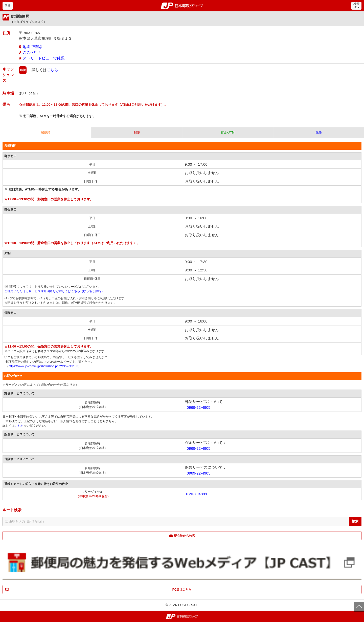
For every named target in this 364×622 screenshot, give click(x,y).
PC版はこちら (182, 590)
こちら (52, 70)
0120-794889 (196, 494)
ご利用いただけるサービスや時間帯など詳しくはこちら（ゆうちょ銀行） (54, 291)
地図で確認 (32, 47)
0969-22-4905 (199, 407)
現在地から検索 (185, 536)
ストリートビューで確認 (44, 58)
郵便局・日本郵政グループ (182, 6)
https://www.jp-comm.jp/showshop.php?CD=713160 (43, 366)
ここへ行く (32, 52)
